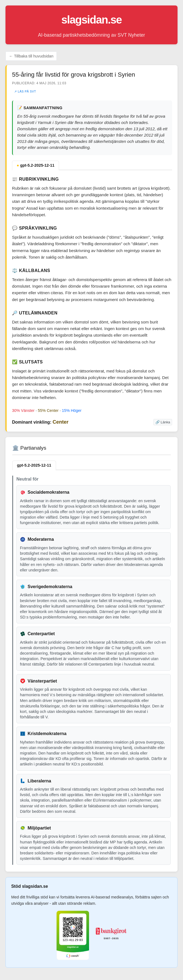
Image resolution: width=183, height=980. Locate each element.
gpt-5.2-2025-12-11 (36, 165)
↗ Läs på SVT (25, 91)
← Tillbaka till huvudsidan (31, 56)
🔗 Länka (163, 422)
